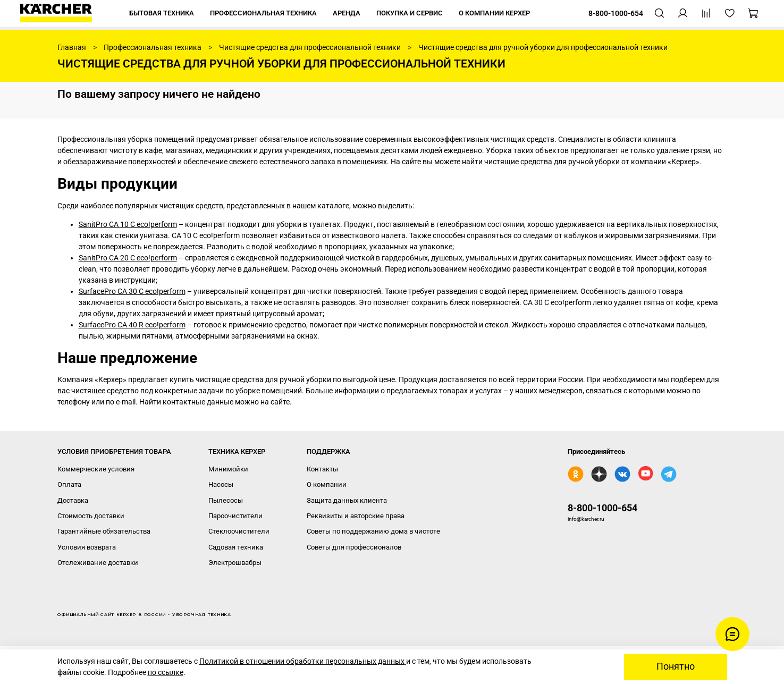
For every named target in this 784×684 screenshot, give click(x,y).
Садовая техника (236, 547)
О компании (327, 484)
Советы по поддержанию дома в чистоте (373, 531)
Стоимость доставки (91, 516)
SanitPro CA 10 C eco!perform (128, 224)
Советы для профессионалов (354, 547)
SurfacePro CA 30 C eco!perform (132, 291)
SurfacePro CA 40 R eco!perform (132, 325)
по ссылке (166, 672)
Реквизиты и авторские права (356, 516)
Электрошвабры (235, 563)
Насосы (221, 484)
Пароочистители (235, 516)
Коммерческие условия (96, 469)
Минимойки (228, 469)
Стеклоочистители (239, 531)
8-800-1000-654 (602, 508)
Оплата (69, 484)
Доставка (73, 500)
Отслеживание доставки (98, 563)
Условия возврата (87, 547)
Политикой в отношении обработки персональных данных (303, 661)
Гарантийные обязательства (104, 531)
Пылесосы (226, 500)
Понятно (676, 666)
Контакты (322, 469)
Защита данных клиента (347, 500)
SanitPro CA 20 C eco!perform (128, 258)
